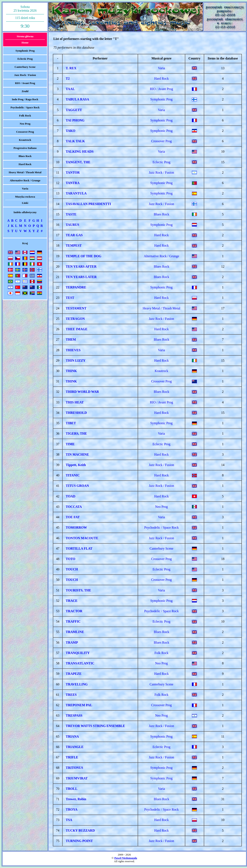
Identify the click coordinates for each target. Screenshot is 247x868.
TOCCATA (74, 507)
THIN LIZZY (76, 360)
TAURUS (72, 225)
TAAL (70, 89)
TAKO (70, 131)
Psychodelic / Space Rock (25, 107)
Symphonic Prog (25, 51)
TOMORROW (76, 527)
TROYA (72, 809)
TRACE (72, 601)
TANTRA (73, 183)
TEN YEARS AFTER (81, 266)
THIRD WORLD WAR (82, 392)
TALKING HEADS (80, 151)
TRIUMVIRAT (77, 778)
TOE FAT (73, 517)
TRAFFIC (73, 621)
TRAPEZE (74, 674)
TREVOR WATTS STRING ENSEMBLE (95, 726)
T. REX (71, 68)
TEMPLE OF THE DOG (83, 256)
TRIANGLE (75, 747)
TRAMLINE (75, 632)
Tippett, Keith (76, 465)
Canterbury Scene (25, 67)
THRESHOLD (76, 413)
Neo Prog (25, 124)
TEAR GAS (74, 235)
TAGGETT (74, 110)
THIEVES (73, 350)
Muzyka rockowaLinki (25, 200)
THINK (71, 371)
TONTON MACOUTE (82, 538)
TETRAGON (75, 319)
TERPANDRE (76, 287)
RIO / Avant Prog (25, 83)
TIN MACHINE (77, 454)
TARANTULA (76, 193)
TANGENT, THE (78, 162)
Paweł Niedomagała (126, 858)
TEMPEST (74, 245)
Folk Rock (25, 116)
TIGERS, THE (76, 433)
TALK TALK (75, 141)
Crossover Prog (25, 132)
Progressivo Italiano (25, 148)
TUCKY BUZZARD (80, 830)
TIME (70, 444)
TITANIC (73, 475)
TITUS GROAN (77, 486)
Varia (25, 189)
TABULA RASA (77, 99)
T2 (68, 79)
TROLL (72, 789)
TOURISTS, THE (78, 590)
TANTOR (73, 172)
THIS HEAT (75, 402)
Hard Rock (25, 164)
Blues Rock (25, 156)
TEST (70, 298)
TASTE (71, 214)
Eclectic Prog (25, 59)
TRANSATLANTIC (80, 663)
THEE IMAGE (77, 329)
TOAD (70, 496)
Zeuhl (25, 91)
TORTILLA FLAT (79, 548)
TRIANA (72, 736)
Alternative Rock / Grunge (25, 180)
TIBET (71, 423)
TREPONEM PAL (79, 705)
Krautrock (25, 140)
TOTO (70, 559)
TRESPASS (74, 715)
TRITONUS (74, 768)
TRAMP (72, 642)
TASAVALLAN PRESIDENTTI (88, 204)
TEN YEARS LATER (81, 277)
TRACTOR (74, 611)
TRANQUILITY (78, 653)
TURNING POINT (79, 841)
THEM (71, 339)
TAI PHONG (75, 120)
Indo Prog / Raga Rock (25, 99)
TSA (69, 820)
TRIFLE (72, 757)
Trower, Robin (76, 799)
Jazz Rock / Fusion (25, 75)
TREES (71, 695)
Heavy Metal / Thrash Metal (25, 172)
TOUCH (72, 569)
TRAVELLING (77, 684)
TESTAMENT (76, 308)
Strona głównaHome (25, 39)
